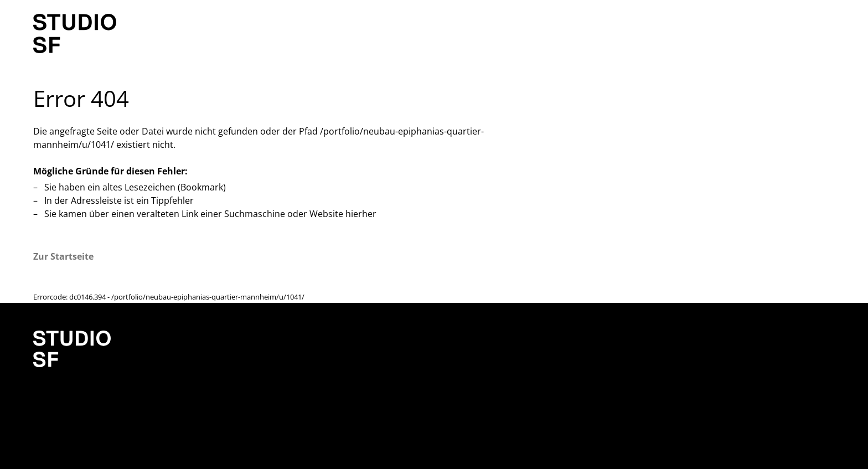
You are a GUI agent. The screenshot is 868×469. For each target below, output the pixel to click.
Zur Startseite (63, 256)
